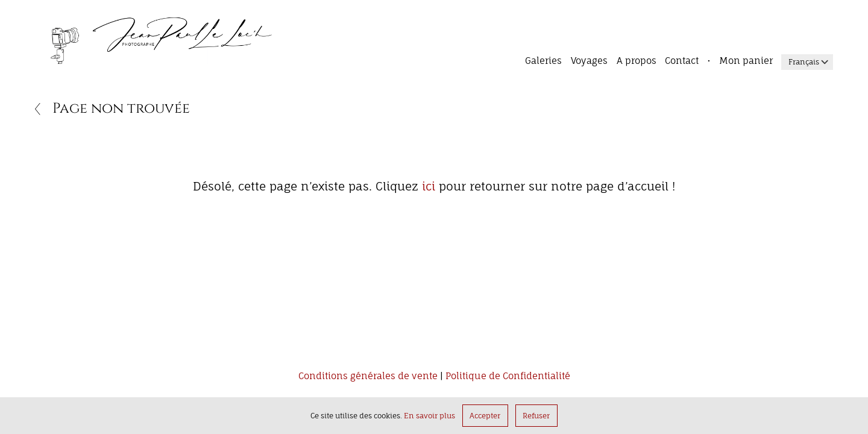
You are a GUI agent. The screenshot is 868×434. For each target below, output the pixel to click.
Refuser (536, 416)
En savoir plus (429, 416)
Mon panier (746, 61)
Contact (682, 61)
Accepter (485, 416)
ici (429, 186)
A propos (637, 61)
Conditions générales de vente (368, 377)
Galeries (543, 61)
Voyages (589, 61)
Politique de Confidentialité (508, 377)
